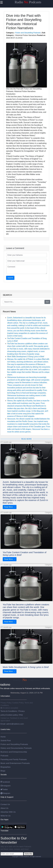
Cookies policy (12, 715)
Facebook (5, 782)
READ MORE (27, 439)
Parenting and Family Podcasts (14, 759)
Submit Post (6, 740)
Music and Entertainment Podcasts (15, 763)
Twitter (4, 789)
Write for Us (6, 816)
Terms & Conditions (9, 711)
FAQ (21, 715)
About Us (4, 808)
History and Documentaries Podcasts (16, 748)
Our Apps (4, 819)
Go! (47, 302)
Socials (4, 775)
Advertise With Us (8, 812)
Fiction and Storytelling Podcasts (28, 33)
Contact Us (5, 804)
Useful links (5, 729)
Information (5, 696)
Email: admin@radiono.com (12, 724)
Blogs (3, 771)
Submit (10, 278)
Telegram (5, 793)
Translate (4, 831)
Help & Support (7, 797)
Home (3, 737)
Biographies (6, 767)
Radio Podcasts (28, 2)
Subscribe (28, 854)
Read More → (10, 507)
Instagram (6, 786)
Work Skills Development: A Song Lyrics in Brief (26, 357)
